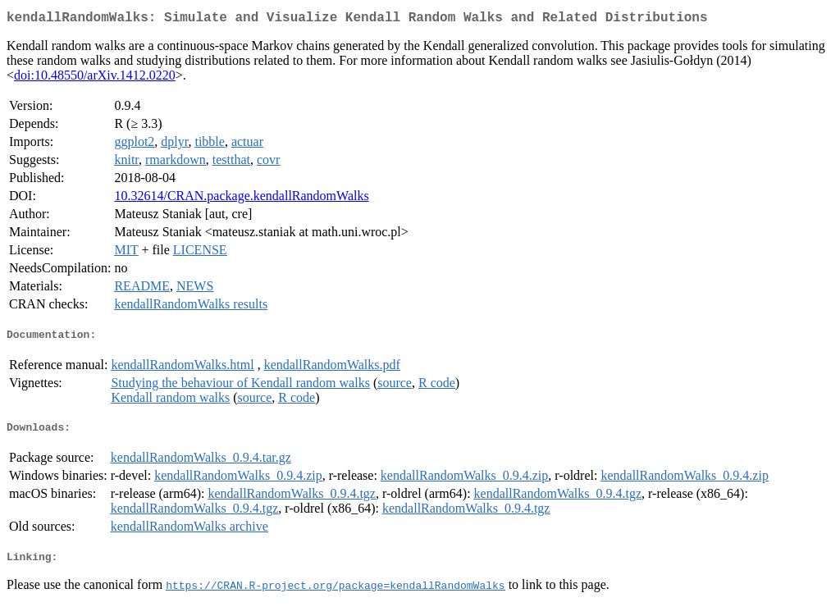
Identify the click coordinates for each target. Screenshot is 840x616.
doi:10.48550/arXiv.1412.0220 (95, 78)
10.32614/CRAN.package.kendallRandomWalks (241, 199)
